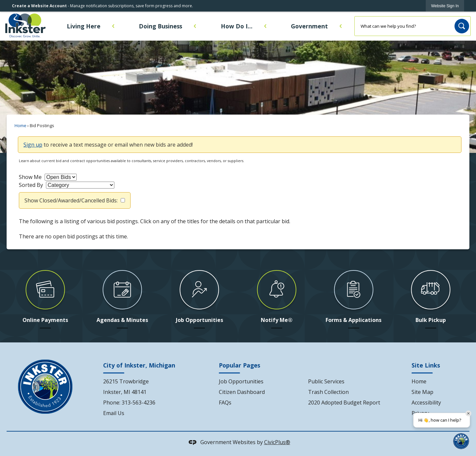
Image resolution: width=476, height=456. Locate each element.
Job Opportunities (241, 381)
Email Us (114, 413)
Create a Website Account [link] (39, 6)
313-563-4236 (139, 403)
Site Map (422, 392)
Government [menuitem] (309, 26)
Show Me (30, 177)
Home (20, 125)
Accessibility (426, 403)
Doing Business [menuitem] (160, 26)
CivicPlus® (277, 442)
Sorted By (31, 185)
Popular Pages (239, 365)
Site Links (426, 365)
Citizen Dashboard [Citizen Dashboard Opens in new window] (242, 392)
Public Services (326, 381)
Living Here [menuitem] (84, 26)
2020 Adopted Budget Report (344, 403)
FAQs (225, 403)
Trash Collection (328, 392)
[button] (462, 26)
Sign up (33, 145)
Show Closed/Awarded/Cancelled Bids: (71, 200)
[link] (445, 6)
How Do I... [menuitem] (237, 26)
